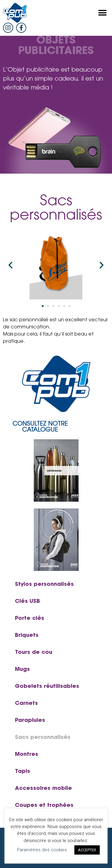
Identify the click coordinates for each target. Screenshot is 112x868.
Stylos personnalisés (44, 585)
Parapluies (30, 721)
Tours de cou (34, 653)
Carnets (26, 704)
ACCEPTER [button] (87, 850)
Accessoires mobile (43, 789)
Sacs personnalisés (43, 738)
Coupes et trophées (44, 806)
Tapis (23, 772)
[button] (102, 13)
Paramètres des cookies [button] (42, 850)
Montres (27, 755)
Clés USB (27, 602)
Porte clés (30, 619)
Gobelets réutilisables (47, 687)
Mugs (22, 670)
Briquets (27, 636)
